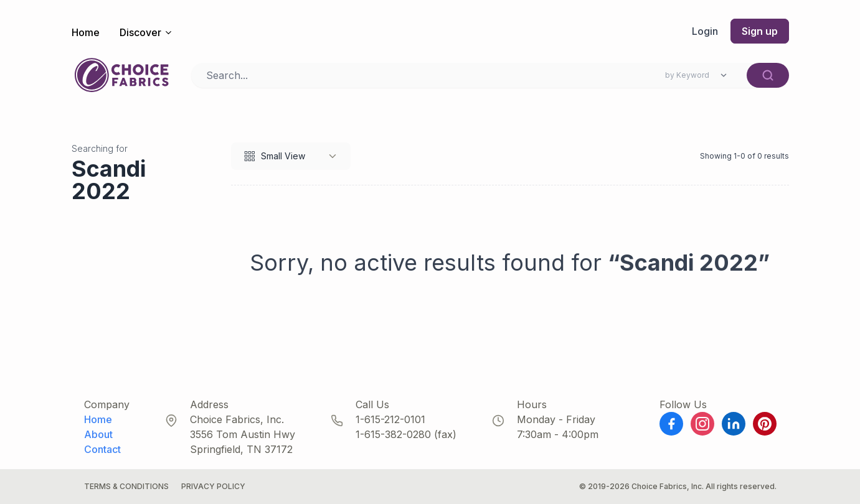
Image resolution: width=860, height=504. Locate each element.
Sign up (760, 31)
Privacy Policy (213, 486)
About (98, 434)
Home (86, 32)
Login (705, 31)
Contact (102, 449)
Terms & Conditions (126, 486)
